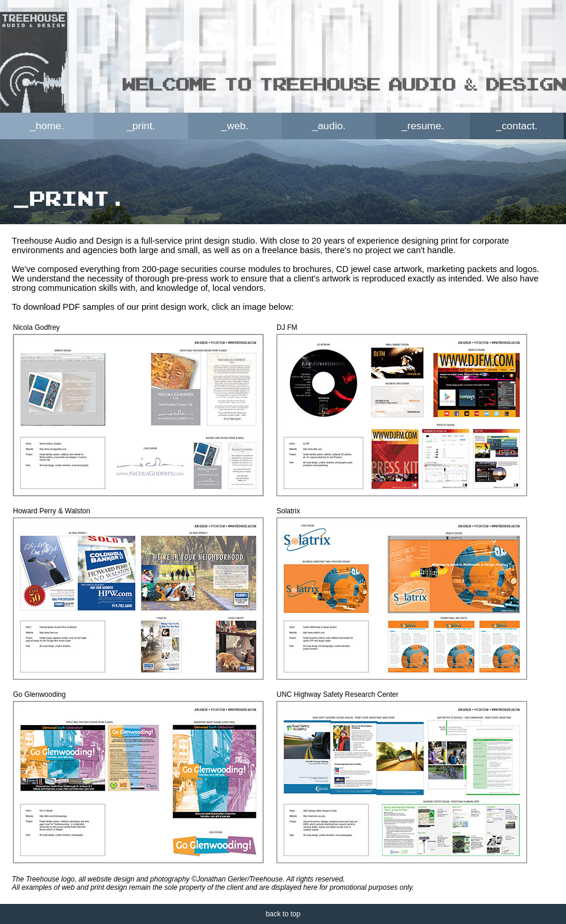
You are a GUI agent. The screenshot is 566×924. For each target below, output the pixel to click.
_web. (235, 126)
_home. (47, 126)
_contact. (516, 126)
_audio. (329, 126)
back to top (283, 914)
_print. (141, 126)
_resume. (423, 126)
